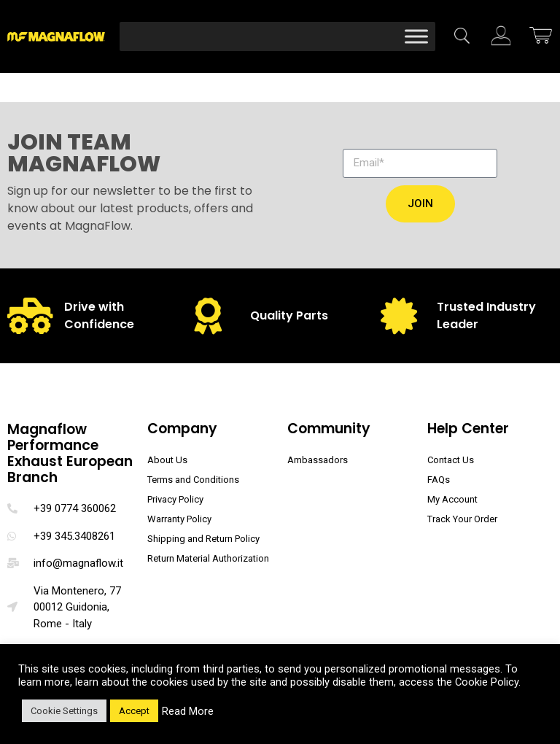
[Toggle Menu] (416, 36)
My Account (452, 499)
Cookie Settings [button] (64, 711)
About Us (167, 460)
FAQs (439, 480)
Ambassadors (318, 460)
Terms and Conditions (193, 480)
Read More (188, 711)
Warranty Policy (179, 519)
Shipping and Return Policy (203, 539)
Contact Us (451, 460)
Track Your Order (462, 519)
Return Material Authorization (208, 558)
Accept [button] (134, 711)
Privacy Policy (175, 499)
